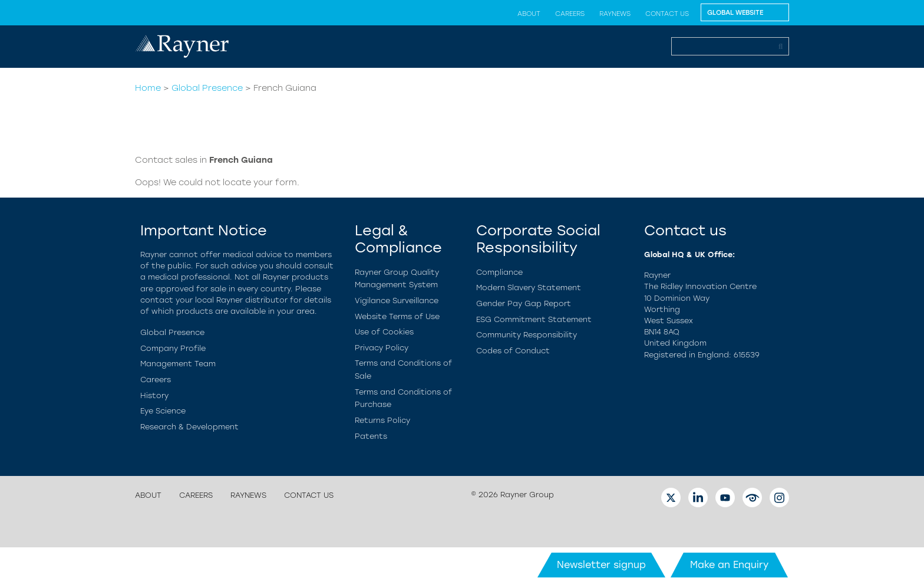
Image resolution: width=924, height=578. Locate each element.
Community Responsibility (527, 335)
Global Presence (207, 88)
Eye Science (163, 411)
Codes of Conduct (513, 351)
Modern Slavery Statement (529, 288)
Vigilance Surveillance (397, 301)
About (529, 14)
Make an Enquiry (729, 565)
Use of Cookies (384, 332)
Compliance (499, 272)
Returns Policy (382, 420)
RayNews (615, 14)
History (154, 395)
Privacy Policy (382, 348)
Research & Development (189, 427)
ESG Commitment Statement (534, 319)
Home (148, 88)
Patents (371, 436)
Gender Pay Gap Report (524, 303)
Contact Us (667, 14)
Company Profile (173, 348)
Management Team (178, 364)
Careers (570, 14)
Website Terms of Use (397, 316)
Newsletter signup (601, 565)
